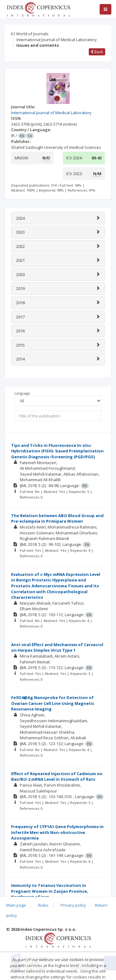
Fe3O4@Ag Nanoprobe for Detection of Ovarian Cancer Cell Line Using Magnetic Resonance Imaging (53, 703)
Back (97, 52)
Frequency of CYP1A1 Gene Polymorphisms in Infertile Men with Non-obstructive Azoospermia (57, 832)
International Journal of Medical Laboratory (57, 40)
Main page (16, 905)
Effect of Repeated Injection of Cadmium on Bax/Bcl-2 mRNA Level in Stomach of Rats (57, 777)
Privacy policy (73, 905)
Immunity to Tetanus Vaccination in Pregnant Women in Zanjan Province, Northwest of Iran (50, 891)
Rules (43, 905)
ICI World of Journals (30, 34)
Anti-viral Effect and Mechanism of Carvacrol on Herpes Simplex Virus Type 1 (57, 648)
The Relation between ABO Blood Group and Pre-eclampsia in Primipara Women (57, 518)
